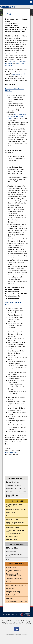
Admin (19, 623)
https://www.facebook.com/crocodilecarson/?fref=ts (18, 116)
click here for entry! (18, 74)
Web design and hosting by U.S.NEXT (17, 634)
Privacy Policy (26, 623)
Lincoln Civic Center (12, 452)
